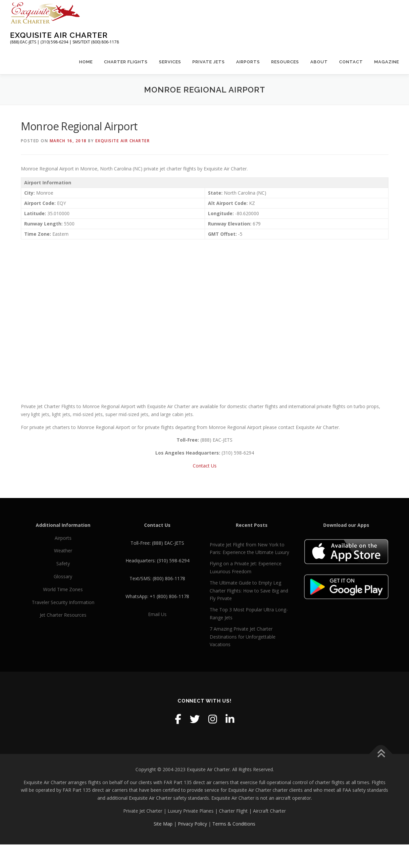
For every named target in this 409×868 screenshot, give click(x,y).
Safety (63, 563)
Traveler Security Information (63, 602)
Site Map (163, 824)
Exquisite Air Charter (59, 35)
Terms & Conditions (234, 824)
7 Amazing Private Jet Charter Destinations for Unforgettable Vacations (243, 637)
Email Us (157, 614)
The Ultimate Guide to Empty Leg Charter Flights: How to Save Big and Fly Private (249, 591)
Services (170, 62)
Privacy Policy (192, 824)
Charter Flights (126, 62)
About (319, 62)
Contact (351, 62)
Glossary (63, 576)
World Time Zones (63, 589)
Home (86, 62)
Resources (285, 62)
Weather (63, 551)
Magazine (387, 62)
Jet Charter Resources (63, 615)
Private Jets (209, 62)
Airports (248, 62)
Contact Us (205, 466)
